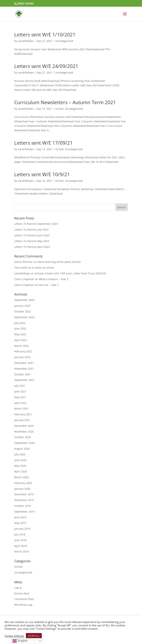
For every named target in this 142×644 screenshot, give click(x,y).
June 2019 (20, 517)
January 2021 (22, 420)
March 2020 (22, 477)
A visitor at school (43, 268)
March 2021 (22, 409)
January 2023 (22, 306)
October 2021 (23, 374)
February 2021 (23, 414)
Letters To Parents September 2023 (36, 224)
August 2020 (22, 449)
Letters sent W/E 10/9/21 (42, 174)
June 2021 (20, 391)
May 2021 (20, 397)
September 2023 (24, 300)
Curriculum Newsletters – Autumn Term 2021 (65, 102)
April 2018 (21, 546)
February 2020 (23, 483)
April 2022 (21, 340)
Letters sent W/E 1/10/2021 (45, 35)
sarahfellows (26, 41)
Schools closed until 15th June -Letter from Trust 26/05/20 (70, 273)
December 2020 (24, 426)
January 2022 (22, 357)
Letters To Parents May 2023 (32, 241)
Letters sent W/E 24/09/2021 (46, 66)
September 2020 (24, 443)
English (20, 641)
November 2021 (24, 369)
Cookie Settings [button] (14, 636)
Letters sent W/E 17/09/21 (43, 143)
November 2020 (24, 432)
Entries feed (22, 593)
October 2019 (23, 506)
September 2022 (24, 317)
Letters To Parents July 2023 (31, 230)
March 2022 (22, 346)
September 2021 (24, 380)
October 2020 (23, 437)
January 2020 (22, 489)
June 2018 (20, 540)
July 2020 (20, 454)
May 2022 (20, 334)
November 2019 (24, 500)
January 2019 (22, 529)
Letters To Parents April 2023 (32, 247)
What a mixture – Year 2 (54, 279)
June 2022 (20, 328)
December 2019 (24, 494)
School (59, 109)
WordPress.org (23, 605)
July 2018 (20, 534)
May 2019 (20, 523)
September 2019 (24, 512)
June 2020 (20, 460)
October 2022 (23, 311)
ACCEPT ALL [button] (34, 636)
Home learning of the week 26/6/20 (59, 262)
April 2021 (21, 403)
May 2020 (20, 466)
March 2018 (22, 551)
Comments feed (24, 599)
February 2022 (23, 351)
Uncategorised (64, 41)
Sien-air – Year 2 (49, 285)
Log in (18, 588)
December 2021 (24, 363)
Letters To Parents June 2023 (32, 235)
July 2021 (20, 386)
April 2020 (21, 471)
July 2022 (20, 323)
